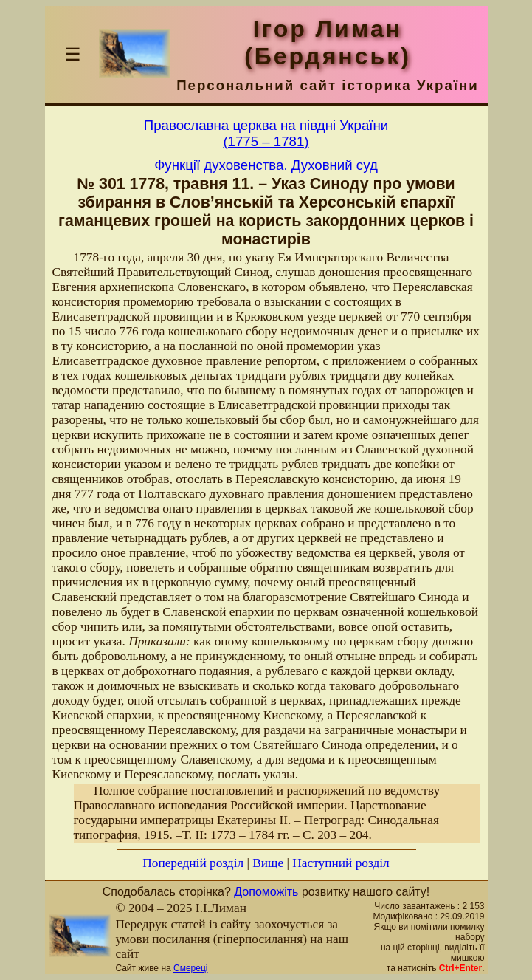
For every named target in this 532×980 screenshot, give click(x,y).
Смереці (190, 968)
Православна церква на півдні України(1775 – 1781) (266, 133)
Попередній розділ (193, 863)
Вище (268, 863)
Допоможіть (266, 892)
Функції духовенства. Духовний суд (266, 165)
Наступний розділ (341, 863)
